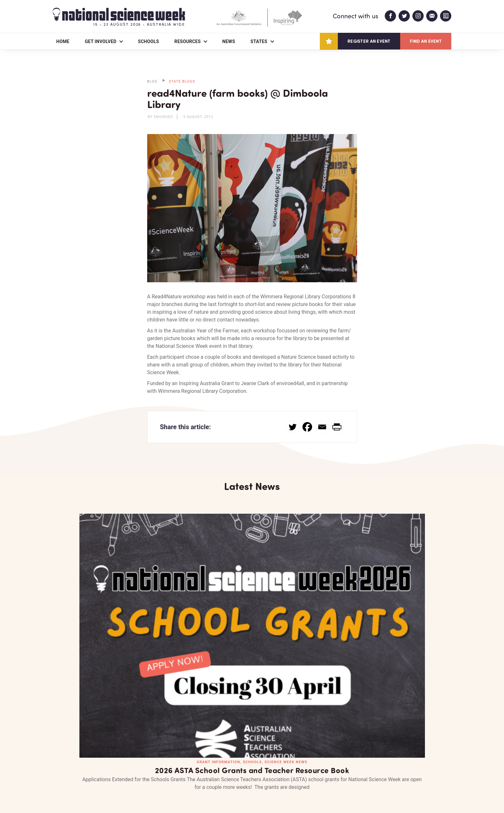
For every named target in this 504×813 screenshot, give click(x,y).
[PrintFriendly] (337, 427)
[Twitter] (292, 427)
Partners (99, 771)
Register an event (369, 41)
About (60, 771)
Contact (142, 771)
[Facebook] (307, 427)
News (229, 41)
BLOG (152, 81)
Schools (148, 41)
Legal (124, 793)
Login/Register (190, 771)
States (259, 41)
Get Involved (101, 41)
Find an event (426, 41)
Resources (188, 41)
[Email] (322, 427)
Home (63, 41)
